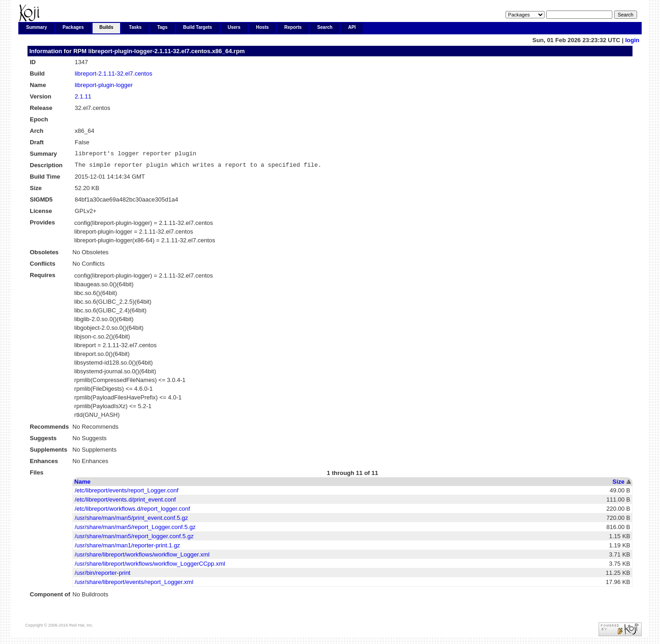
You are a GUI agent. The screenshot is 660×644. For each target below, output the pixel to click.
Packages (73, 27)
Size (618, 484)
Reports (293, 27)
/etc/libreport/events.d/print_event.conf (125, 502)
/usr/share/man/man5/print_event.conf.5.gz (131, 521)
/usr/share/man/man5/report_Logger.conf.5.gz (135, 530)
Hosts (263, 27)
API (352, 27)
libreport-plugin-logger (104, 85)
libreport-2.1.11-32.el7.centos (113, 74)
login (632, 40)
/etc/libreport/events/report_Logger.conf (126, 493)
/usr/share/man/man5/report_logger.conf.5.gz (134, 539)
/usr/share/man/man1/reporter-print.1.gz (127, 548)
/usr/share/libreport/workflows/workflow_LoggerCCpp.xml (150, 566)
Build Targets (198, 27)
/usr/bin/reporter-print (102, 576)
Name (82, 484)
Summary (37, 27)
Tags (162, 27)
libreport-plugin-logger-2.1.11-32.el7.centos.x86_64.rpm (166, 51)
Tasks (135, 27)
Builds (107, 27)
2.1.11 (83, 96)
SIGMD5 (41, 202)
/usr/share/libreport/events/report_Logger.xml (134, 585)
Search (325, 27)
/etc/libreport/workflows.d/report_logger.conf (132, 511)
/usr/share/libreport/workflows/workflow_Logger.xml (142, 557)
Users (234, 27)
